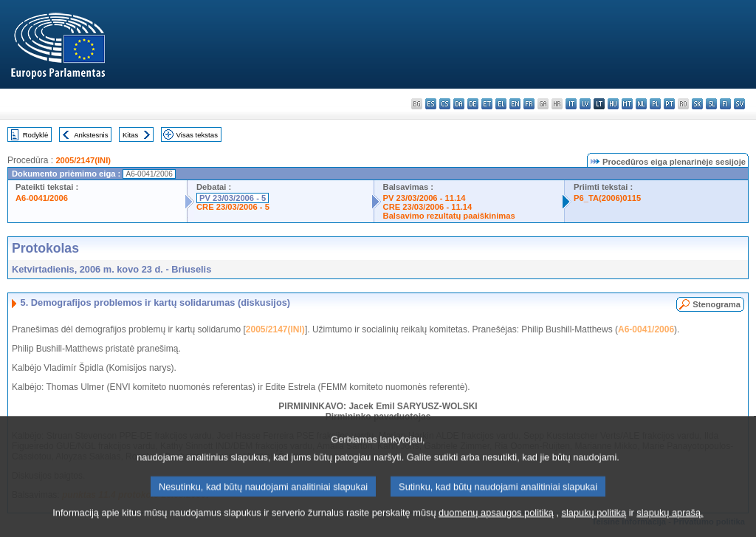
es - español (431, 104)
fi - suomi (725, 104)
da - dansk (459, 104)
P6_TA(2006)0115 (607, 198)
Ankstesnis (91, 135)
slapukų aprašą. (670, 528)
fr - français (529, 104)
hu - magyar (613, 104)
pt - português (669, 104)
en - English (515, 104)
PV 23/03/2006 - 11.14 (425, 198)
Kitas (130, 135)
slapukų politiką (594, 528)
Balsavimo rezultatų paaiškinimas (449, 216)
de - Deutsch (473, 104)
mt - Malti (627, 104)
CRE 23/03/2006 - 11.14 (428, 207)
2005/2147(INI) (83, 160)
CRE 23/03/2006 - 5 (233, 207)
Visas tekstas (197, 135)
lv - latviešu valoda (585, 104)
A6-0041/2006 (42, 198)
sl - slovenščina (711, 104)
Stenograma (717, 304)
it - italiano (571, 104)
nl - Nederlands (641, 104)
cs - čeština (445, 104)
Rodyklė (36, 135)
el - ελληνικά (501, 104)
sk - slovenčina (697, 104)
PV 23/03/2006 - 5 (233, 198)
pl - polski (655, 104)
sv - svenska (739, 104)
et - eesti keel (487, 104)
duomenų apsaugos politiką (496, 528)
